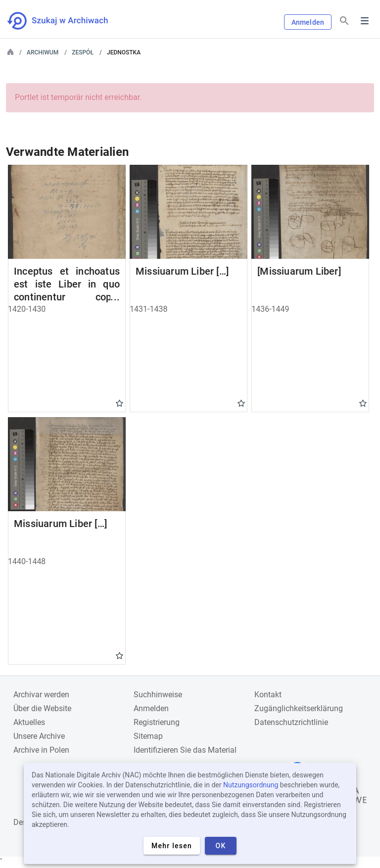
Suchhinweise (158, 695)
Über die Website (42, 708)
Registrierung (157, 722)
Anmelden (308, 22)
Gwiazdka (119, 403)
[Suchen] (344, 21)
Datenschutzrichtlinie (291, 722)
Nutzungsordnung (251, 785)
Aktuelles (29, 722)
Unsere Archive (39, 736)
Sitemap (148, 736)
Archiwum (43, 52)
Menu (365, 21)
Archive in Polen (41, 750)
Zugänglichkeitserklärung (299, 708)
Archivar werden (41, 695)
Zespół (83, 52)
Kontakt (268, 695)
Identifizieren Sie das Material (185, 750)
